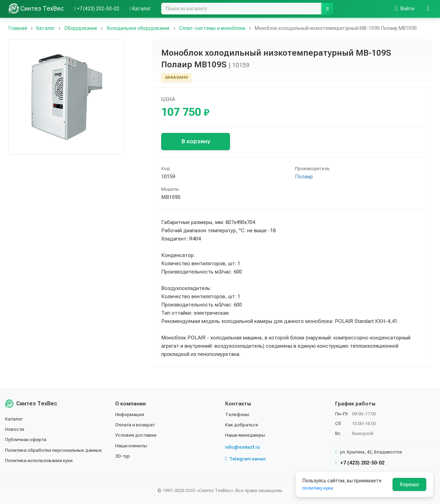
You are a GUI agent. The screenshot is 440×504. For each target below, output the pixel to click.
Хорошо (409, 484)
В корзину (196, 141)
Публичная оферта (26, 439)
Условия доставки (136, 435)
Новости (15, 429)
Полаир (304, 177)
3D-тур (123, 456)
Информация (130, 414)
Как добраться (242, 425)
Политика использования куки (39, 460)
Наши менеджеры (245, 435)
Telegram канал (245, 459)
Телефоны (237, 414)
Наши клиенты (131, 446)
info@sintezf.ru (243, 447)
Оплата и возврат (136, 425)
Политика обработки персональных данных (54, 450)
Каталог (14, 419)
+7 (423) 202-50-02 (360, 463)
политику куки (318, 488)
